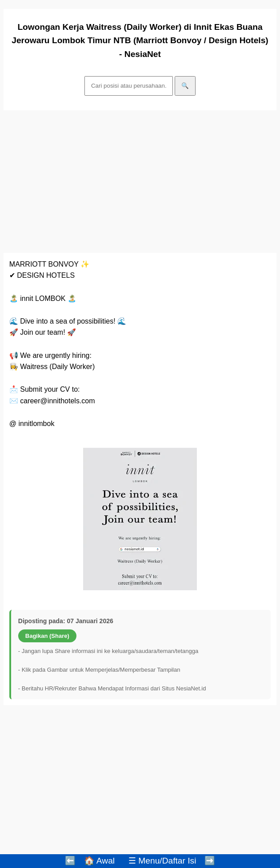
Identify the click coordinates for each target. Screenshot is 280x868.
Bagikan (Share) (47, 636)
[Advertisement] (140, 182)
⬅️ (70, 861)
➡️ (210, 861)
